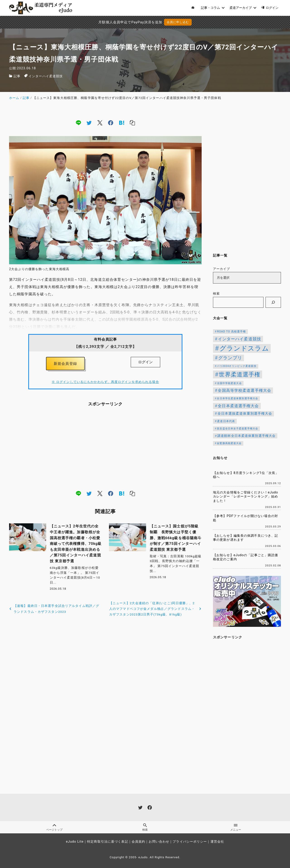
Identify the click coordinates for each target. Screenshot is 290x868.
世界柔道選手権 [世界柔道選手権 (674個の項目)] (240, 374)
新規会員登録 (65, 364)
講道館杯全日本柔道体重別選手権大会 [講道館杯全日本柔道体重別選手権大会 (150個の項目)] (246, 436)
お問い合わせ (159, 842)
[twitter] (89, 123)
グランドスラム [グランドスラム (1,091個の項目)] (244, 348)
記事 (17, 76)
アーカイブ (222, 269)
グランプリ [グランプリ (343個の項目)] (230, 358)
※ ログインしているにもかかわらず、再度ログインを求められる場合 (105, 382)
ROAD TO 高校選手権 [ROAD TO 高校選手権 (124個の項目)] (231, 332)
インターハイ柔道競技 (46, 76)
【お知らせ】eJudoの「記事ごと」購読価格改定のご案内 (245, 557)
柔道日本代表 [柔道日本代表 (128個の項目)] (226, 421)
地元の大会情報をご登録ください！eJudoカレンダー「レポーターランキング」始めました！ (245, 497)
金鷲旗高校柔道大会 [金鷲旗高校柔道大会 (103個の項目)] (229, 443)
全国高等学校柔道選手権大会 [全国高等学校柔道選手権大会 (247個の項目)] (244, 390)
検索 (216, 294)
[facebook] (111, 123)
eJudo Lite (75, 842)
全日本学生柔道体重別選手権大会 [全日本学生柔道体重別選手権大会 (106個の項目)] (237, 398)
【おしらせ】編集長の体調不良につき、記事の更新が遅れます (245, 538)
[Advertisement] (105, 448)
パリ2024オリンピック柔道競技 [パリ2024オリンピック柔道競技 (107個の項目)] (237, 366)
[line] (78, 123)
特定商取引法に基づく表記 (108, 842)
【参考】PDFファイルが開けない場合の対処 (245, 518)
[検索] (273, 302)
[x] (100, 123)
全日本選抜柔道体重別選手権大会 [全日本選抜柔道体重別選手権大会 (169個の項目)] (245, 414)
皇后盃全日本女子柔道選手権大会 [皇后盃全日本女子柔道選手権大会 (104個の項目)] (237, 429)
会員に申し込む (178, 22)
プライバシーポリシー (190, 842)
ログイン (145, 362)
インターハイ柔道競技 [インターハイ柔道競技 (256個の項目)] (240, 339)
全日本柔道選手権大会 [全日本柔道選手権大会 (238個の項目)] (238, 406)
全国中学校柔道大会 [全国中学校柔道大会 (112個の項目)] (229, 383)
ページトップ (54, 827)
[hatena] (122, 123)
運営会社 (217, 842)
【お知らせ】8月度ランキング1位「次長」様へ (246, 475)
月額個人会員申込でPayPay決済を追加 (130, 22)
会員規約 (138, 842)
